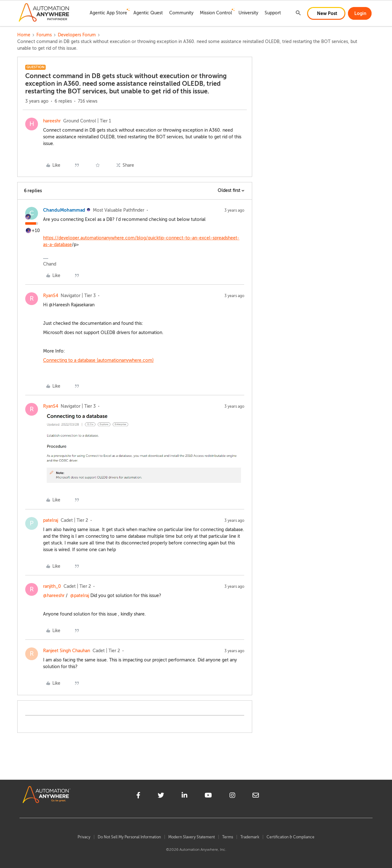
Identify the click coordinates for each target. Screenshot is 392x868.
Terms (228, 837)
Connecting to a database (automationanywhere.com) (98, 360)
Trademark (250, 837)
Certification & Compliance (290, 837)
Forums (44, 35)
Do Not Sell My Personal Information (129, 837)
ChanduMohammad (64, 210)
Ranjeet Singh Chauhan (67, 651)
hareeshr (52, 121)
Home (24, 35)
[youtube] (208, 796)
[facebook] (138, 796)
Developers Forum (77, 35)
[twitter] (161, 796)
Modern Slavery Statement (192, 837)
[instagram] (232, 796)
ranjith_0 (52, 586)
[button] (326, 13)
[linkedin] (185, 796)
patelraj (51, 520)
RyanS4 (51, 296)
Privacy (84, 837)
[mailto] (256, 796)
